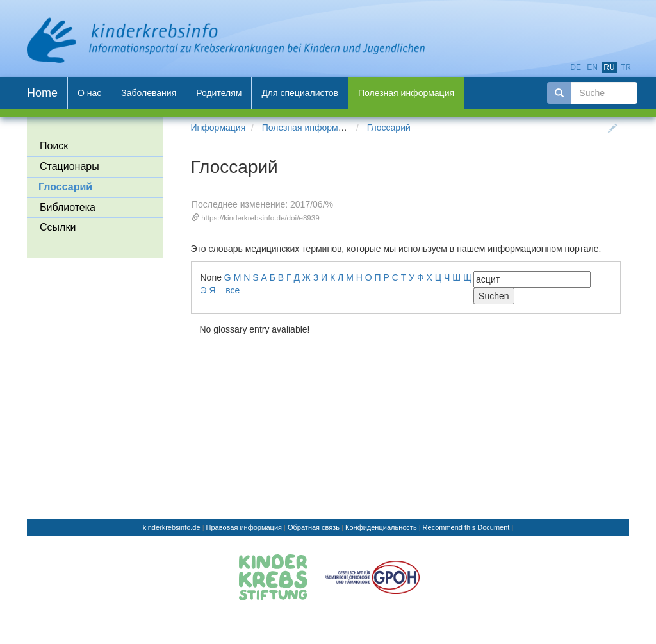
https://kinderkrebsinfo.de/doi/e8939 (260, 218)
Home (42, 93)
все (233, 290)
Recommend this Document (466, 527)
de (576, 67)
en (592, 67)
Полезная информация (310, 128)
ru (609, 67)
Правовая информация (244, 527)
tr (626, 67)
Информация (218, 128)
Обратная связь (314, 527)
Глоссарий (389, 128)
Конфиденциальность (381, 527)
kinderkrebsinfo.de (172, 527)
